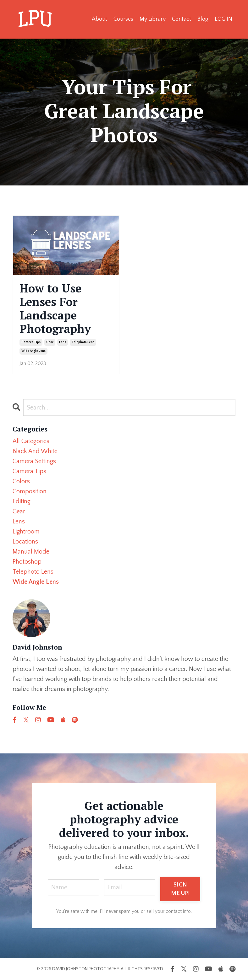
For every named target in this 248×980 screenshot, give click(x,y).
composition (30, 491)
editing (22, 501)
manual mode (31, 552)
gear (50, 342)
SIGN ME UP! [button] (180, 889)
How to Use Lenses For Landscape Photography (55, 309)
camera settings (34, 461)
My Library (153, 19)
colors (21, 481)
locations (25, 542)
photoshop (27, 562)
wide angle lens (33, 351)
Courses (123, 19)
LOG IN (223, 19)
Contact (182, 19)
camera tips (31, 342)
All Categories (31, 441)
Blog (203, 19)
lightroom (26, 532)
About (99, 19)
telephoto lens (83, 342)
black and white (35, 451)
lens (63, 342)
